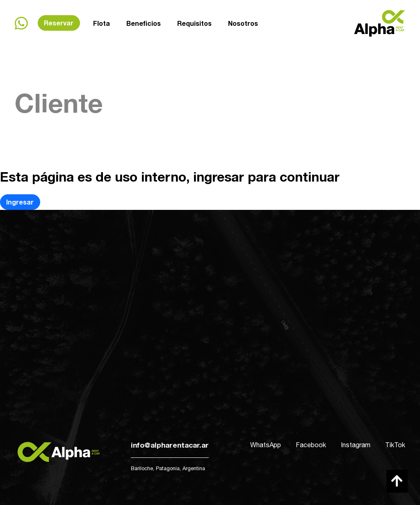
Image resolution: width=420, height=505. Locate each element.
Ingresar (20, 202)
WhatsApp (266, 445)
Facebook (311, 445)
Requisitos (194, 22)
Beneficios (144, 23)
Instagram (356, 445)
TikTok (395, 445)
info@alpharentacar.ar (170, 445)
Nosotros (243, 21)
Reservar (59, 23)
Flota (102, 23)
